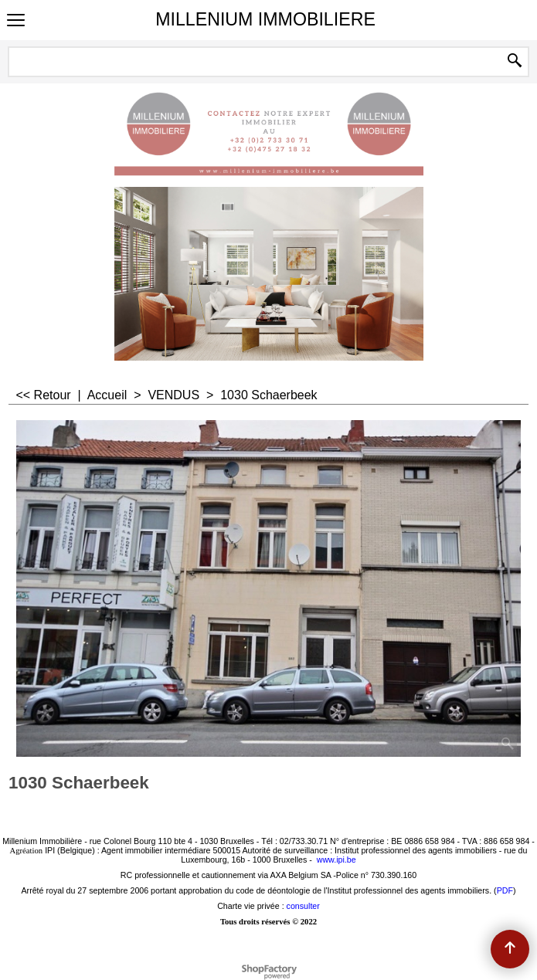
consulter (303, 906)
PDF (505, 890)
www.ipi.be (336, 860)
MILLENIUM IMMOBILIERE (265, 19)
